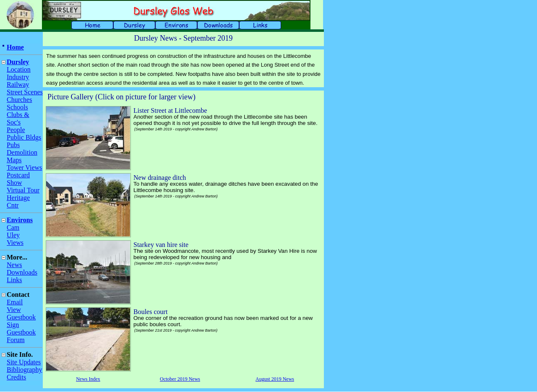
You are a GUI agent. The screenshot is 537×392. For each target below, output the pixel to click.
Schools (17, 107)
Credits (16, 377)
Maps (14, 160)
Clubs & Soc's (18, 118)
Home (15, 47)
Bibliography (24, 370)
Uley (13, 235)
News (14, 265)
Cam (13, 227)
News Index (88, 379)
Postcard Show (18, 179)
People (16, 130)
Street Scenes (25, 92)
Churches (19, 100)
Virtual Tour (23, 190)
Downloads (22, 272)
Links (14, 280)
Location (19, 69)
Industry (18, 77)
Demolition (22, 152)
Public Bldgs (24, 137)
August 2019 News (275, 379)
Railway (18, 84)
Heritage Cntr (18, 201)
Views (15, 243)
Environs (20, 220)
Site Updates (24, 362)
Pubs (13, 145)
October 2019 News (180, 379)
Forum (16, 340)
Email (15, 302)
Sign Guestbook (21, 328)
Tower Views (24, 167)
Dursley (18, 62)
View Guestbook (21, 313)
